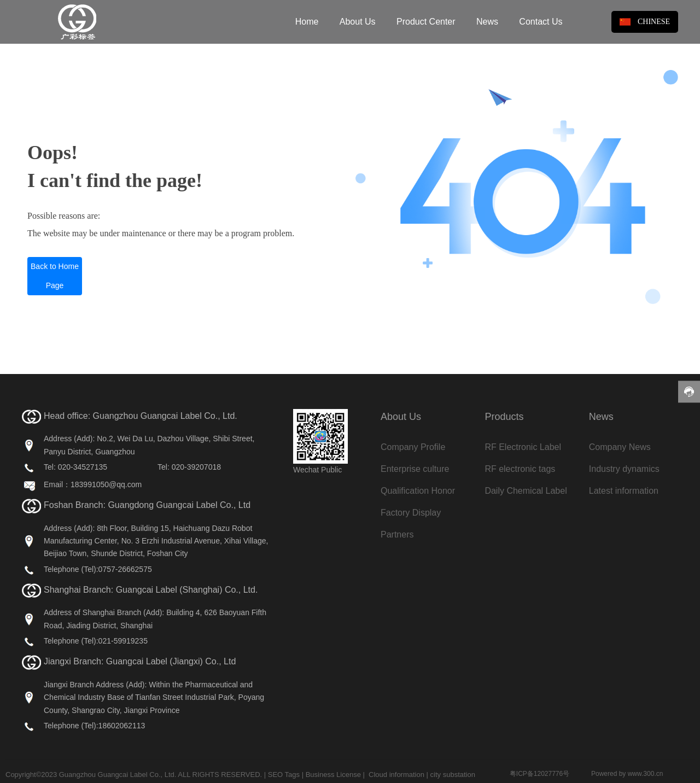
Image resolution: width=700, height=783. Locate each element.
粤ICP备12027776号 (539, 774)
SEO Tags (284, 775)
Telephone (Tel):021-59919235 (96, 641)
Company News (620, 447)
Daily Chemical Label (526, 491)
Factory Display (411, 513)
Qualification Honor (418, 491)
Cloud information (396, 775)
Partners (397, 534)
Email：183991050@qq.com (93, 484)
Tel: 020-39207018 (189, 467)
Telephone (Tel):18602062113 (94, 726)
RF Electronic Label (523, 447)
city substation (453, 775)
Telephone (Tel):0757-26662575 (98, 569)
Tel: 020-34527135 (75, 467)
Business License (333, 775)
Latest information (624, 491)
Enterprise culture (415, 469)
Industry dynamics (624, 469)
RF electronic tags (520, 469)
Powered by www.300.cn (627, 774)
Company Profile (413, 447)
